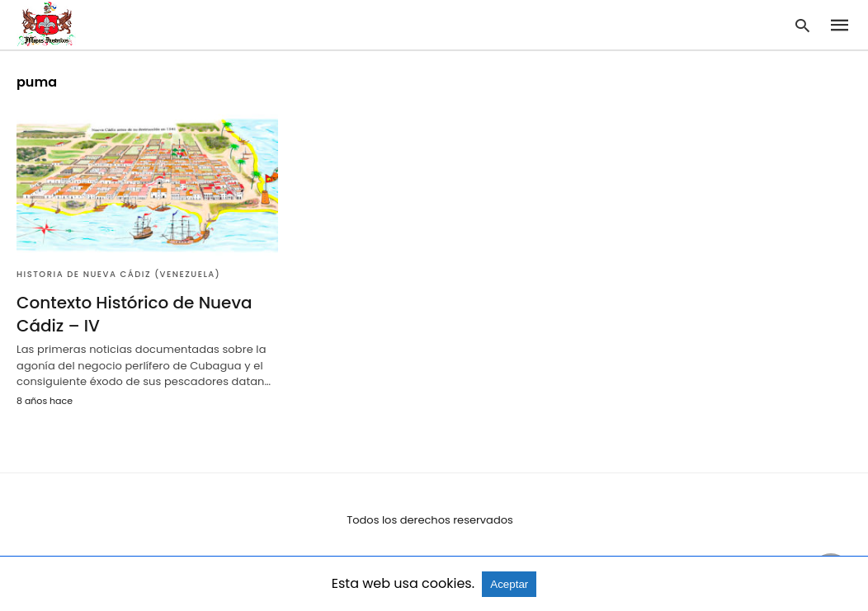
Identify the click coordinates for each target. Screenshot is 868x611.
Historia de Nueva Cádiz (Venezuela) (118, 274)
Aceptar (509, 584)
